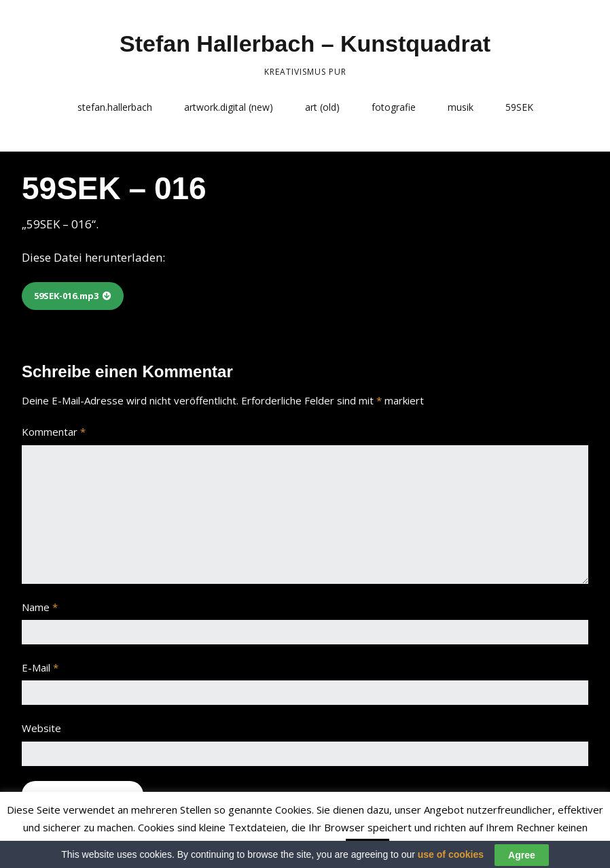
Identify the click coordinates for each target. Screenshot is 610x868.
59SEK (519, 107)
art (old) (322, 107)
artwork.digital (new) (229, 107)
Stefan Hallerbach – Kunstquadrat (305, 44)
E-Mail (40, 667)
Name (40, 607)
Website (41, 728)
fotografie (394, 107)
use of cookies (451, 859)
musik (461, 107)
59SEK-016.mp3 (66, 296)
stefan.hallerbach (115, 107)
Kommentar (54, 432)
